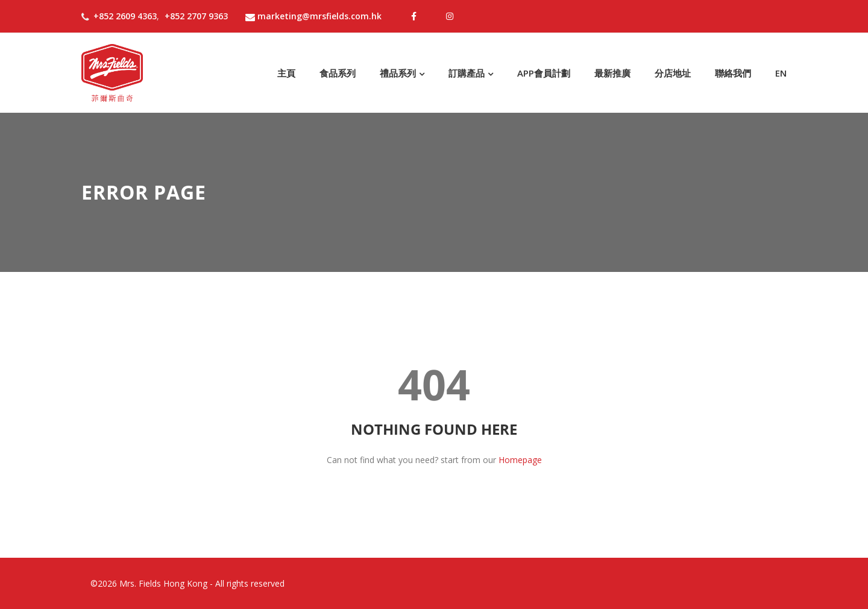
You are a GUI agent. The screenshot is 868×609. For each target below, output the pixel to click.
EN (781, 73)
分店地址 (673, 73)
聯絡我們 (733, 73)
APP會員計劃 (544, 73)
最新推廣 (612, 73)
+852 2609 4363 (125, 16)
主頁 (286, 73)
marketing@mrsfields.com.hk (313, 16)
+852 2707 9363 (196, 16)
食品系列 (338, 73)
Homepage (520, 460)
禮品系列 (398, 73)
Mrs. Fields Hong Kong (163, 583)
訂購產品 (467, 73)
